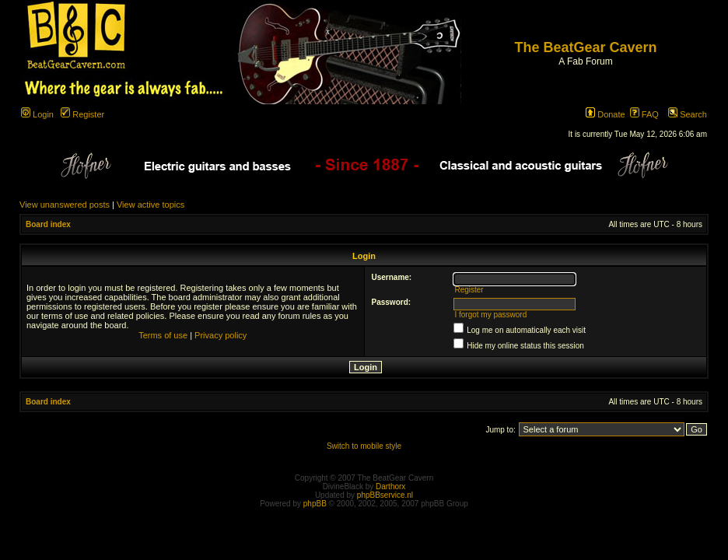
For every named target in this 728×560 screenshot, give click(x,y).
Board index (48, 224)
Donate (605, 114)
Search (688, 114)
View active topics (150, 205)
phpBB (315, 504)
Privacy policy (220, 335)
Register (82, 114)
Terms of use (163, 335)
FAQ (644, 114)
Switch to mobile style (364, 446)
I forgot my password (490, 315)
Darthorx (390, 486)
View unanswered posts (65, 205)
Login (37, 114)
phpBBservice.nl (385, 495)
